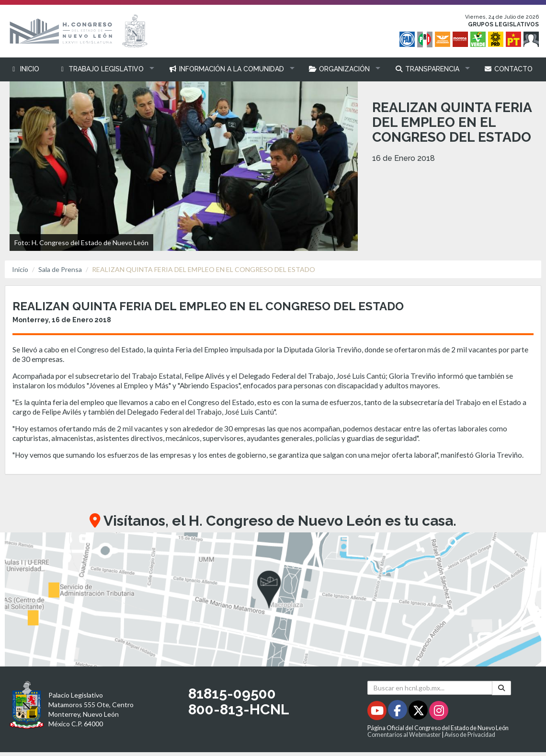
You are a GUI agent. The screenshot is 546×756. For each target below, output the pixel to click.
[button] (104, 69)
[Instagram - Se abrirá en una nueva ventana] (439, 712)
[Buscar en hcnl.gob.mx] (430, 688)
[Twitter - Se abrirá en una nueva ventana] (419, 712)
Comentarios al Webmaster (404, 735)
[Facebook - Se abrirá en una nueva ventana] (398, 712)
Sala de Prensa (60, 269)
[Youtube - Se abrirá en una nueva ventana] (378, 712)
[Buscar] (501, 688)
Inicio (20, 269)
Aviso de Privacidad (470, 735)
